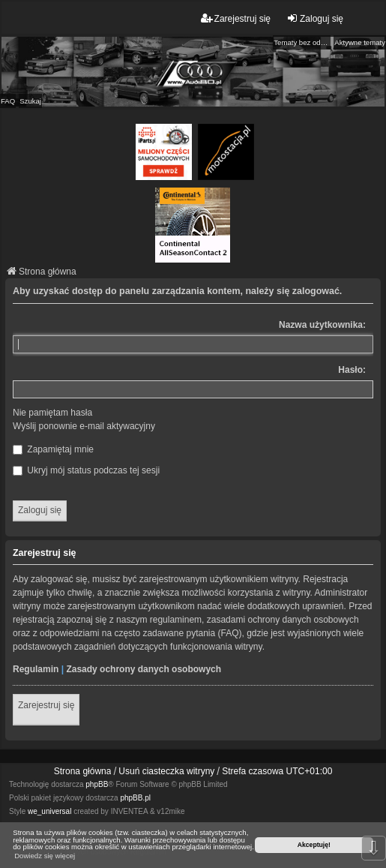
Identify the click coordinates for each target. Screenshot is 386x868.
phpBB (97, 784)
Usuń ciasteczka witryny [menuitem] (166, 771)
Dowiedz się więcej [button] (45, 856)
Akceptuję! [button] (314, 845)
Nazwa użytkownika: (322, 325)
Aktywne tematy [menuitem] (360, 42)
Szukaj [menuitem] (30, 101)
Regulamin (36, 669)
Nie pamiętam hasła (52, 413)
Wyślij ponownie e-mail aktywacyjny (84, 426)
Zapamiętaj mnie (53, 449)
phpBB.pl (135, 798)
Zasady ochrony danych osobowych (144, 669)
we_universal (49, 811)
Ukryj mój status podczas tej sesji (86, 470)
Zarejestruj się (46, 705)
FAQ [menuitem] (8, 101)
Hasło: (352, 370)
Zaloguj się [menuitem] (315, 18)
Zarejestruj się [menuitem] (236, 18)
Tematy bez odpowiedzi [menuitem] (302, 42)
